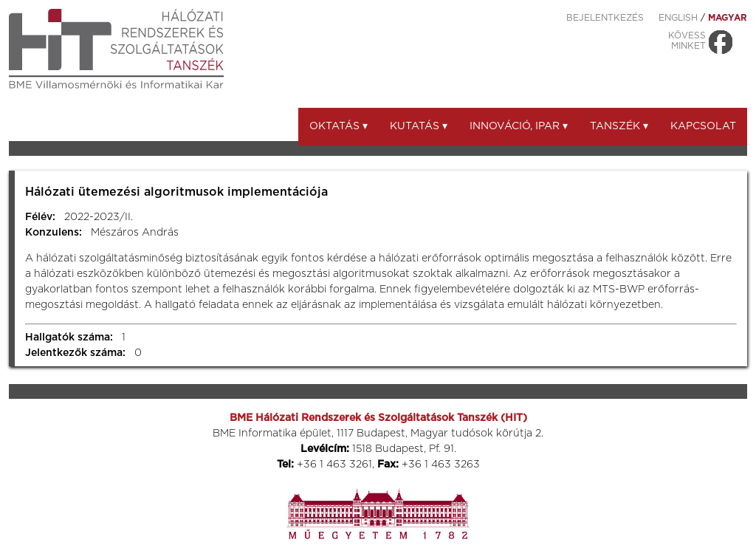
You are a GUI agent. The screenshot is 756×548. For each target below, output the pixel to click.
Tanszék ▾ (619, 126)
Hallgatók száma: (69, 338)
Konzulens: (54, 233)
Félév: (40, 217)
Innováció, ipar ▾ (519, 126)
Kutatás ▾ (419, 126)
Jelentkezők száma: (75, 353)
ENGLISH (678, 18)
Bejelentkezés (605, 18)
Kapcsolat (703, 126)
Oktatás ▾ (339, 126)
